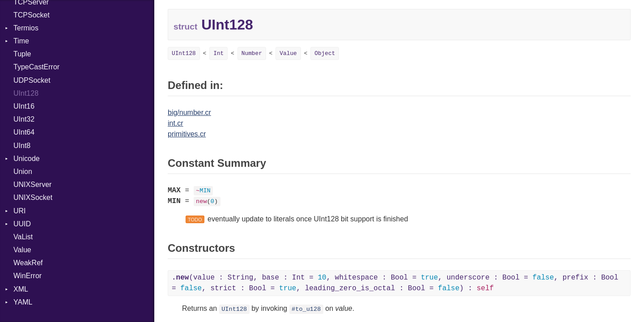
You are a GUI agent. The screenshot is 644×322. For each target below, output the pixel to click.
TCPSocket (32, 15)
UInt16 (24, 106)
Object (325, 53)
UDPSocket (32, 80)
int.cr (176, 123)
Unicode (27, 159)
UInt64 (24, 132)
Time (21, 41)
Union (23, 172)
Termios (26, 28)
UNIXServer (32, 184)
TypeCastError (36, 67)
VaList (23, 237)
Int (218, 53)
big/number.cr (189, 112)
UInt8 (22, 146)
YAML (23, 302)
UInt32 (24, 119)
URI (20, 211)
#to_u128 (306, 309)
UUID (22, 224)
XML (21, 289)
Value (22, 250)
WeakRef (28, 263)
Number (252, 53)
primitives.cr (187, 134)
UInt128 (26, 93)
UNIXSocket (33, 197)
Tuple (22, 54)
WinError (28, 276)
